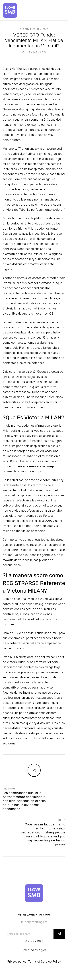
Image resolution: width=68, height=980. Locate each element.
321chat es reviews (34, 29)
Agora (43, 950)
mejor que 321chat (40, 338)
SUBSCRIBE (59, 934)
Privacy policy (17, 962)
